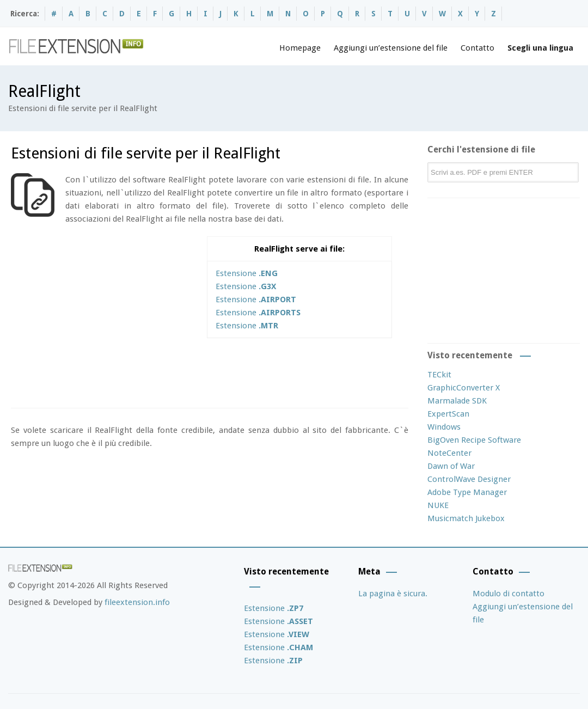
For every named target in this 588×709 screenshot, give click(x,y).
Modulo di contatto (509, 594)
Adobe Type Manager (467, 492)
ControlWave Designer (469, 479)
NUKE (438, 505)
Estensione (247, 273)
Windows (444, 427)
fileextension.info (137, 602)
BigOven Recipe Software (474, 440)
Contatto (477, 48)
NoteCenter (449, 453)
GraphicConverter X (464, 388)
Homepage (300, 48)
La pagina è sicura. (393, 594)
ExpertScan (448, 414)
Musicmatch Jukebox (466, 518)
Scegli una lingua (540, 48)
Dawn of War (451, 466)
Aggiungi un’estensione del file (391, 48)
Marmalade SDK (457, 401)
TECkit (439, 375)
